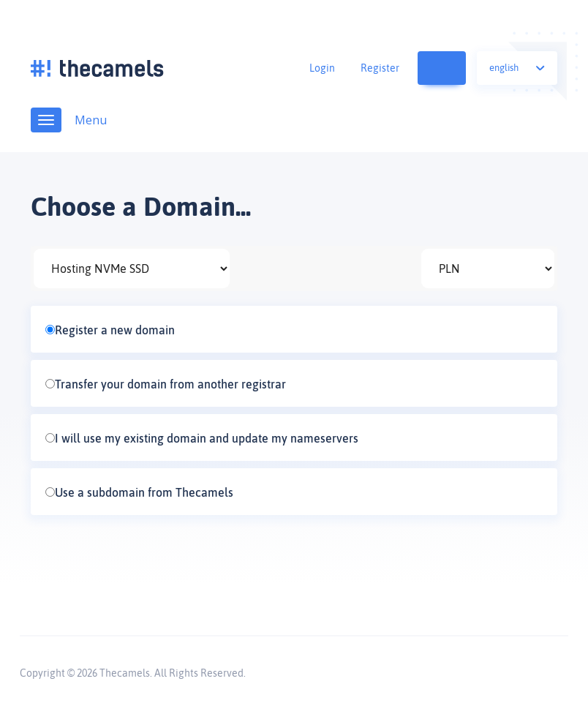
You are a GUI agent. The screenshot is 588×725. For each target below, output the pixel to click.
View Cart (454, 68)
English (517, 68)
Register (380, 68)
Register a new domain (110, 330)
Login (322, 68)
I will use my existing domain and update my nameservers (202, 438)
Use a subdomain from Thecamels (139, 492)
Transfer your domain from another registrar (166, 384)
